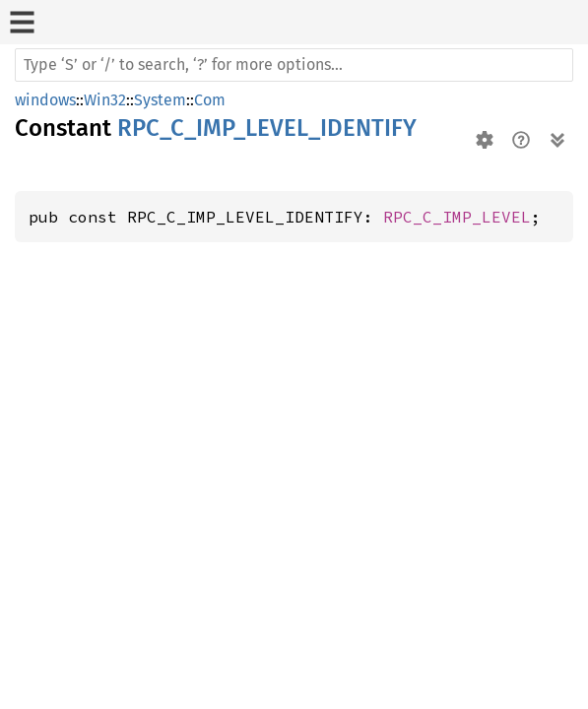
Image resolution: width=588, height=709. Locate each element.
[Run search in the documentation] (294, 65)
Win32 (105, 100)
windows (45, 100)
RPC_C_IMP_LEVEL (457, 217)
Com (210, 100)
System (160, 100)
